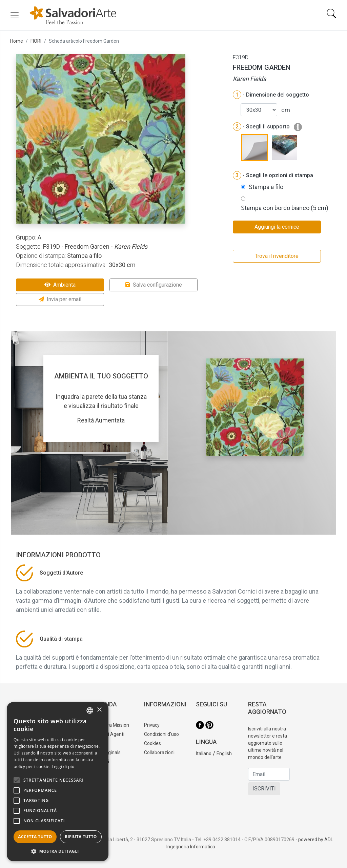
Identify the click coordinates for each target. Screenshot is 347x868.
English (224, 753)
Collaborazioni (159, 752)
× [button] (99, 710)
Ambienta (60, 285)
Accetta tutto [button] (35, 837)
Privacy (152, 725)
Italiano (204, 753)
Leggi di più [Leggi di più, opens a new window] (63, 767)
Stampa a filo (266, 187)
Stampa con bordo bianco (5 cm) (285, 208)
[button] (58, 851)
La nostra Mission (110, 725)
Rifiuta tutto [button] (81, 837)
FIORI (36, 41)
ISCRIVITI (264, 789)
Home (17, 41)
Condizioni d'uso (161, 734)
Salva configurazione (154, 285)
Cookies (152, 743)
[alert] (58, 782)
